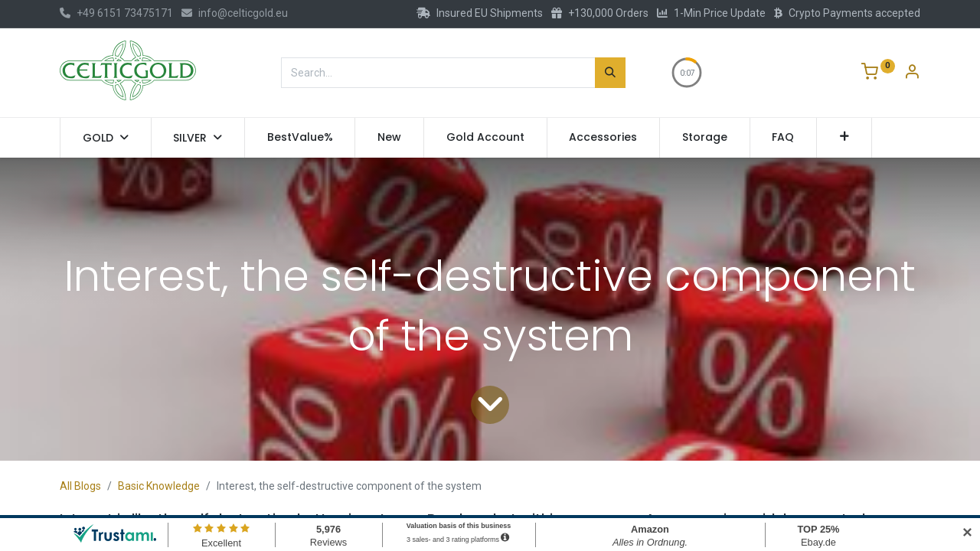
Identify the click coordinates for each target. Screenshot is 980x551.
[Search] (610, 73)
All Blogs (80, 486)
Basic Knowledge (159, 486)
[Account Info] (912, 73)
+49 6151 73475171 (116, 13)
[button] (844, 138)
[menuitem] (300, 138)
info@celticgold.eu (235, 13)
